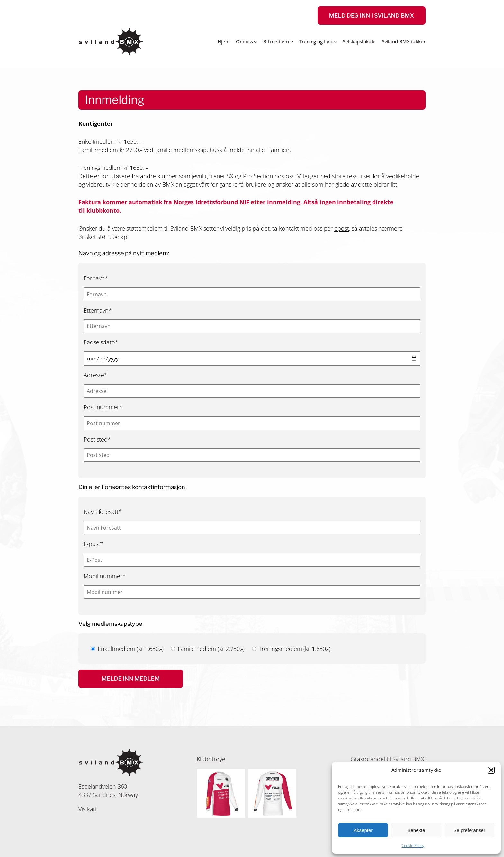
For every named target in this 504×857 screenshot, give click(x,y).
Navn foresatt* (103, 511)
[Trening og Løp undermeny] (335, 42)
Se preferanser (469, 830)
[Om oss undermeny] (255, 42)
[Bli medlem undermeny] (292, 42)
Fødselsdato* (101, 342)
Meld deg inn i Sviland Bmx (372, 16)
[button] (491, 770)
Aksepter (363, 830)
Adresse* (95, 375)
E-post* (93, 544)
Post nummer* (103, 407)
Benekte (416, 830)
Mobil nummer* (105, 576)
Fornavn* (96, 278)
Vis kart (88, 809)
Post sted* (97, 439)
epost (342, 228)
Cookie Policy (413, 846)
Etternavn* (98, 310)
